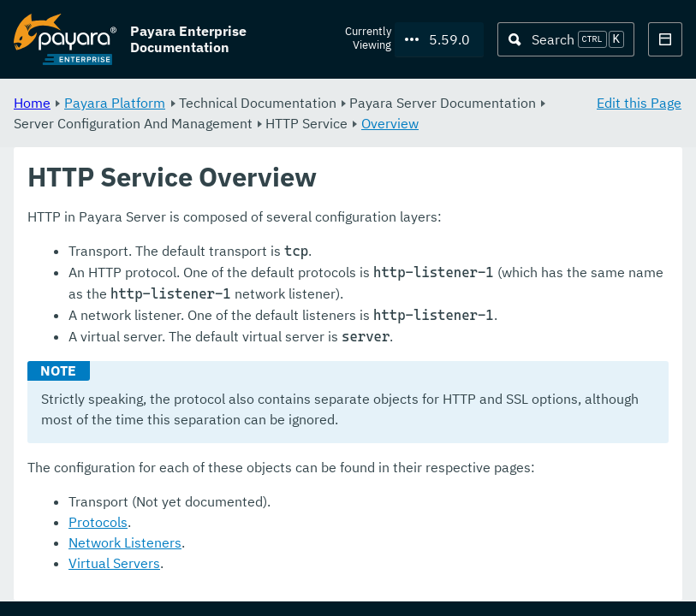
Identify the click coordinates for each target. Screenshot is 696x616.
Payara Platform (115, 103)
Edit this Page (639, 103)
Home (32, 103)
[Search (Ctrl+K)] (566, 39)
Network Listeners (125, 543)
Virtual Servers (114, 564)
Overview (390, 123)
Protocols (98, 523)
